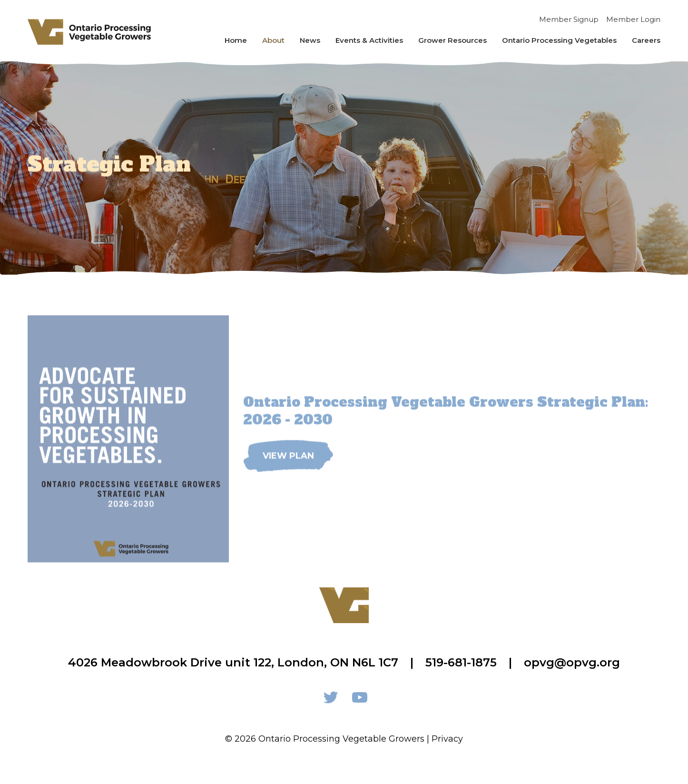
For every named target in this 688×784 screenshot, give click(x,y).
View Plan (288, 466)
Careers (646, 40)
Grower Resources (452, 40)
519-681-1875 (461, 662)
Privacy (447, 739)
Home (236, 40)
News (310, 40)
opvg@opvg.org (572, 662)
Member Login (633, 19)
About (273, 40)
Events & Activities (369, 40)
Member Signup (569, 19)
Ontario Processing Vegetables (559, 40)
